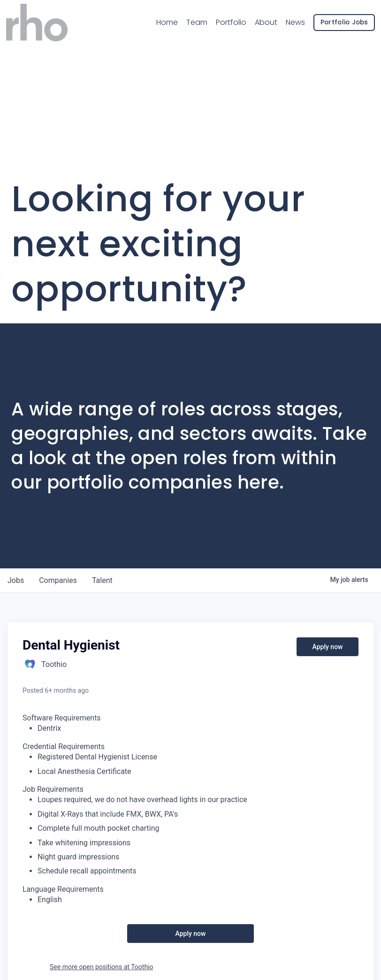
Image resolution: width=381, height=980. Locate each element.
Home (162, 26)
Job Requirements (53, 789)
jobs (16, 580)
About (260, 26)
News (290, 26)
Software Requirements (62, 718)
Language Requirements (63, 889)
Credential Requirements (64, 746)
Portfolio (225, 26)
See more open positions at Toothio (101, 967)
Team (191, 25)
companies (58, 580)
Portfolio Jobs (339, 26)
